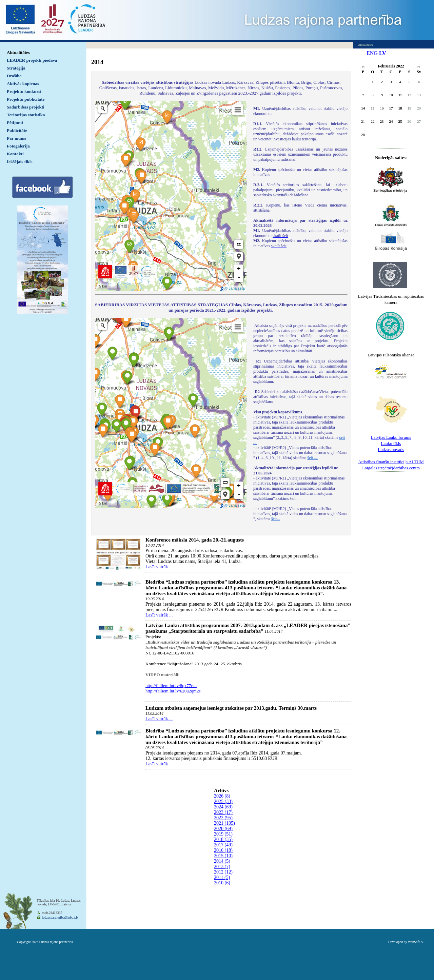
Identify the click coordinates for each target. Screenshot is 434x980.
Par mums (16, 138)
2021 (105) (224, 823)
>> (419, 67)
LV (383, 53)
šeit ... (313, 458)
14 (363, 108)
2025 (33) (223, 801)
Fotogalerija (18, 146)
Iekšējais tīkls (19, 162)
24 (391, 121)
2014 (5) (222, 861)
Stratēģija (16, 68)
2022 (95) (223, 818)
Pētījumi (15, 123)
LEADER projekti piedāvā (32, 60)
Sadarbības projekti (26, 107)
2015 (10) (223, 856)
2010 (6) (222, 883)
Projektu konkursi (24, 91)
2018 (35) (223, 839)
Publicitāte (17, 130)
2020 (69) (223, 829)
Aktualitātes (18, 52)
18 (400, 108)
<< (363, 67)
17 (391, 108)
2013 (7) (222, 867)
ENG (372, 53)
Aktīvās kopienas (23, 84)
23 (382, 121)
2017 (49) (223, 845)
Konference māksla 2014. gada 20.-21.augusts (195, 540)
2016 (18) (223, 850)
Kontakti (15, 154)
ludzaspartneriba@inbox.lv (60, 917)
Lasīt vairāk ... (159, 567)
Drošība (14, 76)
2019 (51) (223, 834)
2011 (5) (222, 877)
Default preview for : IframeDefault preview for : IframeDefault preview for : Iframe (171, 196)
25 (400, 121)
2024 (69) (223, 807)
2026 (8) (222, 796)
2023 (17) (223, 812)
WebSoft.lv (416, 942)
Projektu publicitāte (26, 99)
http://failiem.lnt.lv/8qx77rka (171, 685)
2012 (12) (223, 872)
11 (400, 95)
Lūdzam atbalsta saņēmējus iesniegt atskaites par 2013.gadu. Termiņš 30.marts (231, 708)
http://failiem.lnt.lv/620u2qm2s (173, 691)
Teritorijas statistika (26, 115)
